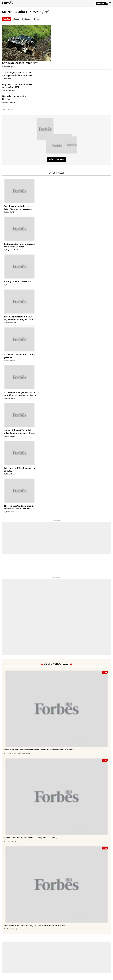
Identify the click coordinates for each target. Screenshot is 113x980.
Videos (16, 19)
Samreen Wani (11, 360)
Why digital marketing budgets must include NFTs (17, 86)
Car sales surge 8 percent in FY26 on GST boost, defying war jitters (20, 394)
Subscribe (101, 3)
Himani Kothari (11, 398)
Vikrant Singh (9, 67)
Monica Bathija (11, 323)
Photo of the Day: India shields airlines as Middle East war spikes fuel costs (19, 507)
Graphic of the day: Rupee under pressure (20, 356)
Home (4, 110)
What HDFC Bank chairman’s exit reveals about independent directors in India (39, 750)
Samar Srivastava (12, 285)
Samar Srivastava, (13, 753)
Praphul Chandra (9, 90)
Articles (6, 19)
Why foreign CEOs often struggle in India (20, 469)
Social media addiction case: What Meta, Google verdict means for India (18, 207)
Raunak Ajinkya (9, 78)
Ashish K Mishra (9, 102)
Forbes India (10, 512)
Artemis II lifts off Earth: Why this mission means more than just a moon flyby (19, 432)
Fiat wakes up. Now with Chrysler (14, 98)
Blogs (36, 19)
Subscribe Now (56, 159)
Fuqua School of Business (14, 250)
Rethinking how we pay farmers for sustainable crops (19, 245)
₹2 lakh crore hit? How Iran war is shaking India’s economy (31, 838)
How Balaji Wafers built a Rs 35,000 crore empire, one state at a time (20, 318)
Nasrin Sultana (26, 753)
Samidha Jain (10, 212)
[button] (107, 3)
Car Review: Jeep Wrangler (20, 63)
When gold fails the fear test (18, 282)
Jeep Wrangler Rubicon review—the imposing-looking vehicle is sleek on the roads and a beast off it (18, 74)
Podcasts (26, 19)
